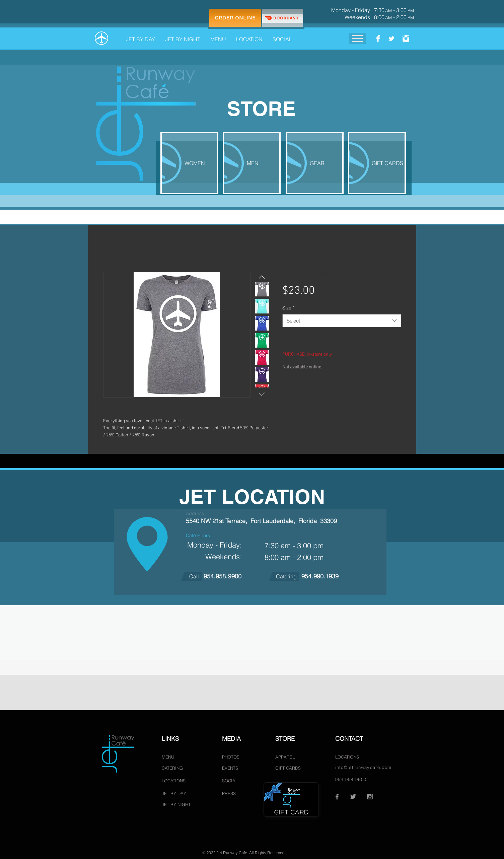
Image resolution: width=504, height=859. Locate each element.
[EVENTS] (232, 768)
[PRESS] (232, 794)
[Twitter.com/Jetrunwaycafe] (391, 39)
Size (288, 308)
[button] (218, 36)
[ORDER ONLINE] (235, 18)
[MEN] (252, 163)
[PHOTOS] (232, 757)
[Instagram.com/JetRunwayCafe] (406, 39)
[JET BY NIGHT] (177, 805)
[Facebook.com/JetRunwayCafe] (378, 39)
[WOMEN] (189, 163)
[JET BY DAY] (175, 794)
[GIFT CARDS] (377, 163)
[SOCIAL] (232, 781)
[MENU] (171, 757)
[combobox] (342, 321)
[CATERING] (175, 768)
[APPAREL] (286, 757)
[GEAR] (315, 163)
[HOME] (101, 38)
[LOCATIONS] (177, 781)
